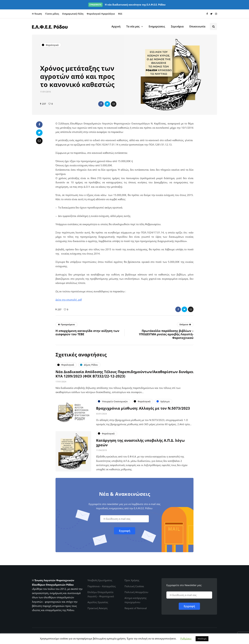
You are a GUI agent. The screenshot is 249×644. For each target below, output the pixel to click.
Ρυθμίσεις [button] (186, 638)
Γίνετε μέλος (52, 14)
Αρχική (116, 26)
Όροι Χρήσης (132, 580)
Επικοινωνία (197, 26)
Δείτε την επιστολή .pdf (69, 300)
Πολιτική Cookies (134, 586)
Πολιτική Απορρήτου (136, 592)
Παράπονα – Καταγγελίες (102, 586)
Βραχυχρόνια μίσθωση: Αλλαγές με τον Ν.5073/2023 (143, 410)
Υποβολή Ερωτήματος (100, 580)
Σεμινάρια (177, 26)
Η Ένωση (37, 14)
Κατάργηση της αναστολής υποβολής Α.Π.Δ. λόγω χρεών (140, 444)
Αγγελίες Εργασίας (98, 602)
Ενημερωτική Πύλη (73, 14)
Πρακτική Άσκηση (97, 608)
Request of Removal (136, 608)
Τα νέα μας (133, 26)
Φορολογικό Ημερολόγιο (101, 14)
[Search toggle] (213, 26)
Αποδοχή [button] (202, 639)
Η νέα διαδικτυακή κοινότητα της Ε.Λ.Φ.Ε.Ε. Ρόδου (127, 5)
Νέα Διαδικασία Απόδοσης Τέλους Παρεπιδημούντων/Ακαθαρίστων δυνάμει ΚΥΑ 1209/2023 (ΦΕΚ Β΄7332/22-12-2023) (125, 376)
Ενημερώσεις (157, 26)
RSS (120, 14)
